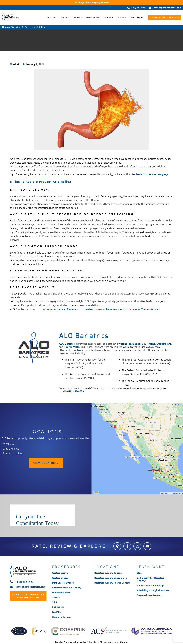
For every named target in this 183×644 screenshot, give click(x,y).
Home (5, 27)
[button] (52, 18)
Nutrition (121, 17)
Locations (65, 17)
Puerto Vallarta (73, 347)
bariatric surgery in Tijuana (59, 309)
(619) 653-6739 (75, 391)
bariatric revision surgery (152, 174)
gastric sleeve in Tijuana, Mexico (140, 309)
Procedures (52, 17)
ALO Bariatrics (68, 344)
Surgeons (78, 17)
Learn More (108, 17)
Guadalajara (164, 344)
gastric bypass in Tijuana (100, 309)
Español (140, 17)
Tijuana (151, 344)
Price (132, 17)
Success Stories (92, 17)
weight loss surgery (131, 344)
